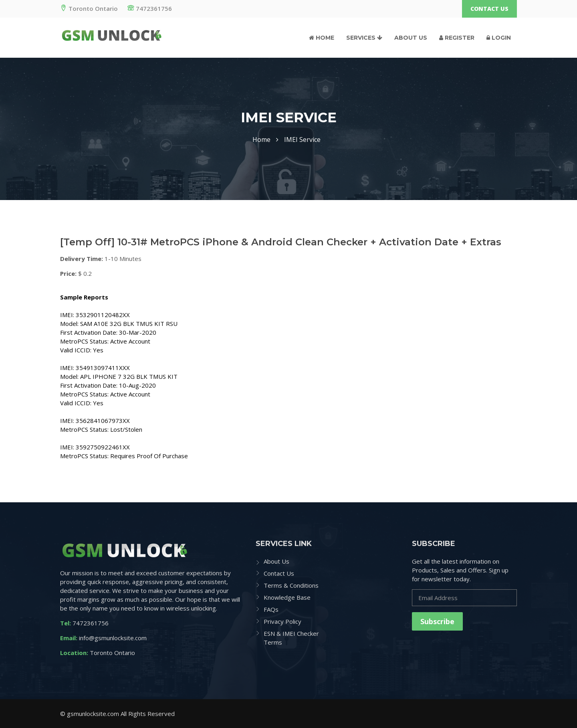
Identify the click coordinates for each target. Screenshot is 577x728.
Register (457, 38)
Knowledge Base (287, 597)
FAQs (271, 609)
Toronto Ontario (89, 8)
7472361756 (150, 8)
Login (499, 38)
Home (322, 38)
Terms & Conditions (291, 585)
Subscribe (437, 621)
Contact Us (489, 9)
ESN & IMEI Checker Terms (291, 638)
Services (364, 38)
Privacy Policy (282, 621)
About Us (411, 38)
